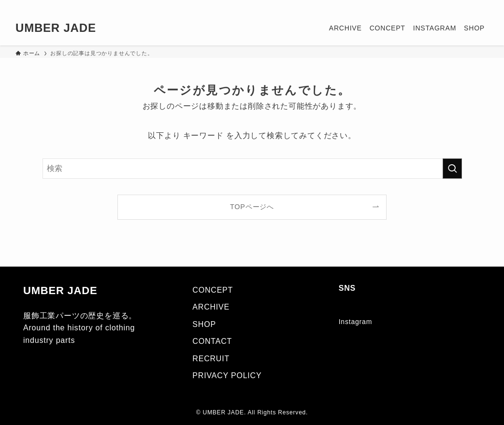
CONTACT (212, 341)
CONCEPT (213, 290)
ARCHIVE (211, 307)
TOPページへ (252, 207)
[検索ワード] (252, 169)
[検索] (482, 5)
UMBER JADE (56, 28)
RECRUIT (211, 359)
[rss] (470, 5)
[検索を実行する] (452, 169)
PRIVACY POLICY (227, 375)
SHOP (204, 324)
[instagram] (457, 5)
